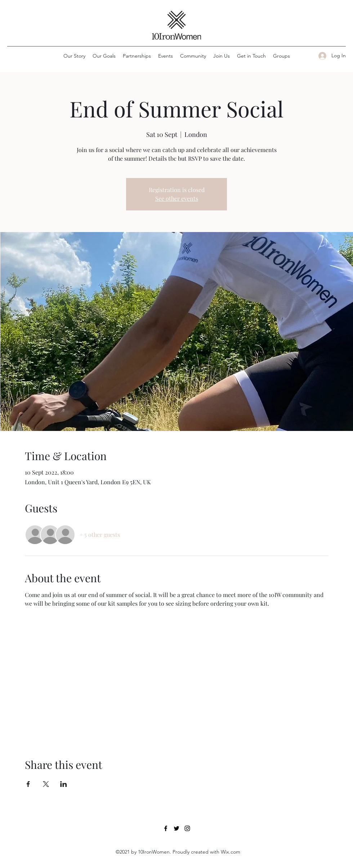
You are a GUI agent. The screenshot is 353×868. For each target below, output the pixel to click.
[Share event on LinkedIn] (64, 784)
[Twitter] (176, 828)
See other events (177, 198)
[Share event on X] (46, 784)
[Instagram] (187, 828)
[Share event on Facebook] (28, 784)
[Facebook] (166, 828)
